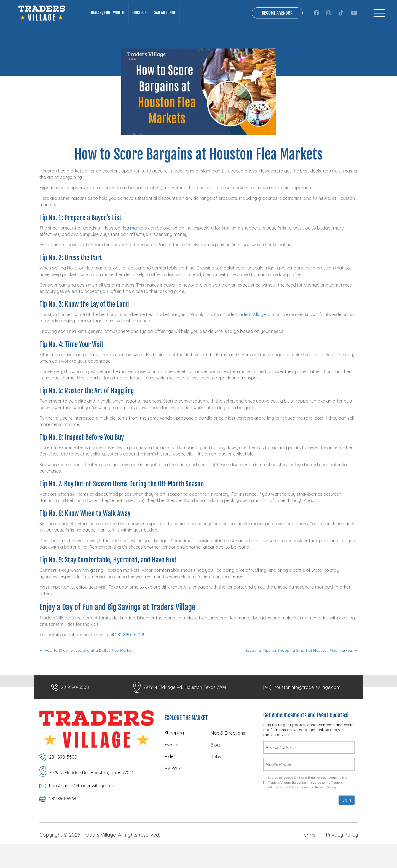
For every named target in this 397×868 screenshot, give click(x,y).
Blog (215, 768)
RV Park (173, 791)
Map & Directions (228, 756)
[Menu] (379, 25)
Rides (170, 779)
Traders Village (251, 338)
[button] (316, 25)
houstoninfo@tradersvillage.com (307, 710)
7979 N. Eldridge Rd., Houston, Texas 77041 (186, 710)
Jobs (216, 780)
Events (171, 767)
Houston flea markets (125, 251)
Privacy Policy (326, 806)
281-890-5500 (129, 658)
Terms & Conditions (293, 806)
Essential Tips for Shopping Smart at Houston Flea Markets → (302, 673)
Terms (308, 853)
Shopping (174, 756)
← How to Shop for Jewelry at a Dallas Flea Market (86, 673)
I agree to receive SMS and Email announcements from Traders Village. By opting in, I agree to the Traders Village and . (309, 801)
